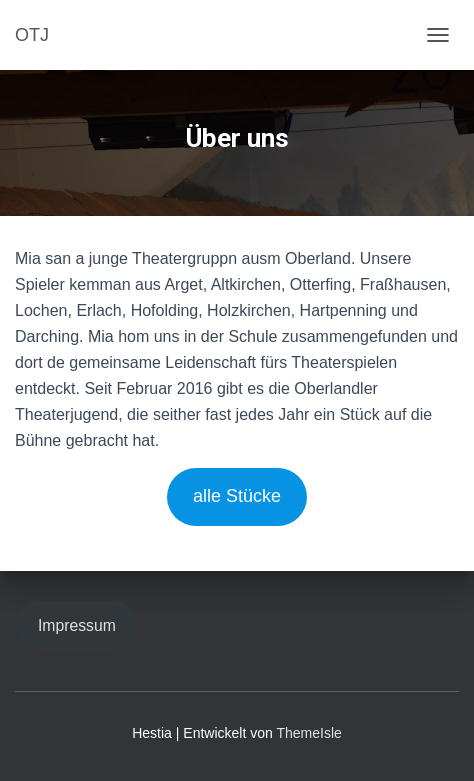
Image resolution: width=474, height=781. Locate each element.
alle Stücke (237, 496)
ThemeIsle (308, 733)
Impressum (77, 625)
